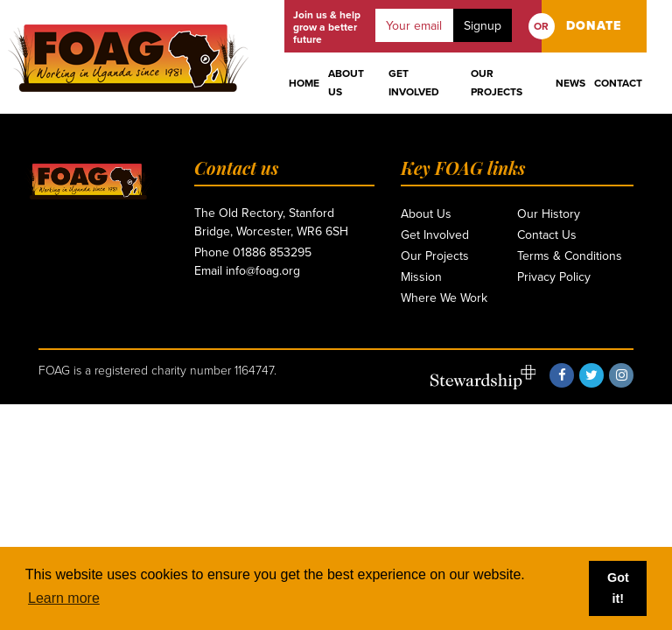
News (570, 83)
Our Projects (497, 83)
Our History (549, 214)
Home (304, 83)
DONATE (594, 26)
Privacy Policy (554, 277)
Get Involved (414, 83)
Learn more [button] (64, 598)
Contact (618, 83)
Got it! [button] (618, 588)
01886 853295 (272, 252)
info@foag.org (263, 271)
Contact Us (547, 235)
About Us (346, 83)
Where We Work (444, 298)
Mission (421, 277)
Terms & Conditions (570, 256)
